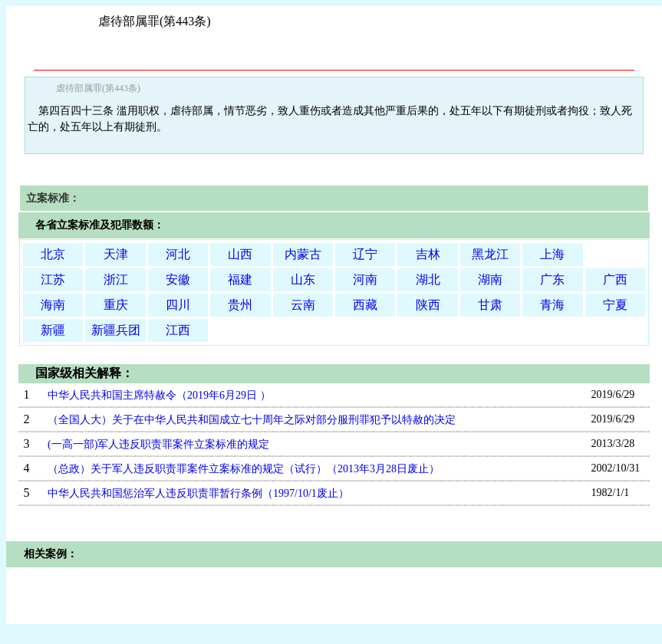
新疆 (53, 330)
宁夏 (615, 305)
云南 (303, 305)
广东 (552, 279)
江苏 (53, 279)
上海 (552, 254)
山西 (240, 254)
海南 (53, 305)
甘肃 (490, 305)
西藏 (365, 305)
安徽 (178, 279)
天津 (116, 254)
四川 (178, 305)
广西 (615, 279)
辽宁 (365, 254)
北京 (53, 254)
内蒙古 (303, 254)
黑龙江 (490, 254)
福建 (240, 279)
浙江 (116, 279)
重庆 (116, 305)
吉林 (428, 254)
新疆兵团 (116, 330)
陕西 (428, 305)
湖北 (428, 279)
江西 (178, 330)
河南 (365, 279)
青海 (552, 305)
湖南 (490, 279)
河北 (178, 254)
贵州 (240, 305)
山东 (303, 279)
